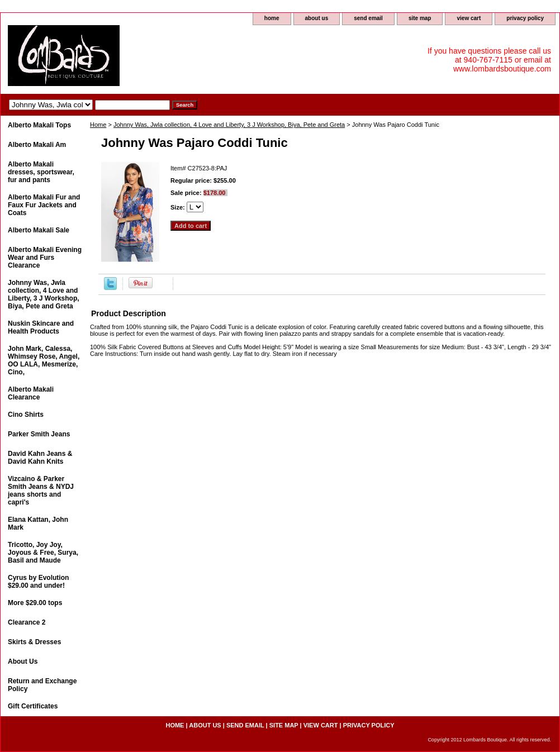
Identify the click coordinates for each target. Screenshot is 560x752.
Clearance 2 (27, 622)
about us (317, 18)
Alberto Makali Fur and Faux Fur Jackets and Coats (44, 205)
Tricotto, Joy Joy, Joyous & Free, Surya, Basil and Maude (43, 553)
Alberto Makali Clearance (31, 393)
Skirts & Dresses (34, 642)
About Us (23, 661)
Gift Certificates (33, 706)
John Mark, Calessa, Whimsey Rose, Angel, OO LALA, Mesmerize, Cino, (44, 360)
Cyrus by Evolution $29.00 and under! (38, 582)
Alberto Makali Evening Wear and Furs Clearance (45, 258)
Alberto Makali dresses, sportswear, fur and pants (41, 172)
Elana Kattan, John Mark (38, 523)
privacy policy (525, 18)
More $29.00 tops (35, 603)
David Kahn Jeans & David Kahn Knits (40, 458)
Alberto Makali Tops (39, 125)
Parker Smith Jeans (39, 434)
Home (98, 125)
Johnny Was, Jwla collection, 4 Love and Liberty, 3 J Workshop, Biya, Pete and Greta (229, 125)
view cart (469, 18)
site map (420, 18)
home (272, 18)
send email (368, 18)
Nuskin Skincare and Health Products (41, 327)
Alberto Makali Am (37, 145)
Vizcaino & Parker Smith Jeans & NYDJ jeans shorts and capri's (41, 491)
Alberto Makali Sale (39, 230)
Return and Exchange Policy (42, 685)
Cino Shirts (26, 415)
